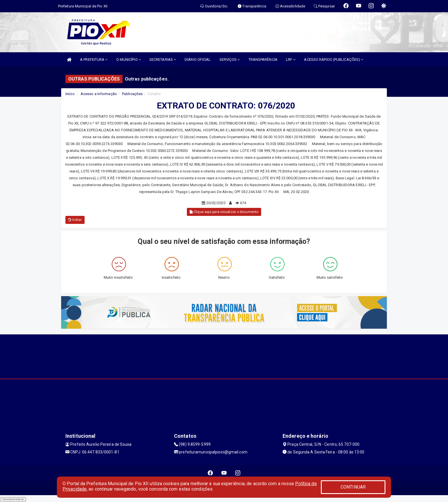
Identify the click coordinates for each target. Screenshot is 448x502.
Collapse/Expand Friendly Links (13, 499)
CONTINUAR (353, 487)
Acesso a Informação (99, 94)
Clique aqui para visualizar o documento (224, 212)
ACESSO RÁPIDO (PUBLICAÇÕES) (334, 60)
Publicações (132, 94)
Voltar (75, 220)
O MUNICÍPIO (129, 60)
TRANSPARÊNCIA (263, 60)
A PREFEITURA (94, 60)
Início (70, 94)
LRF (291, 60)
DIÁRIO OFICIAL (198, 60)
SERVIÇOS (230, 60)
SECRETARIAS (163, 60)
